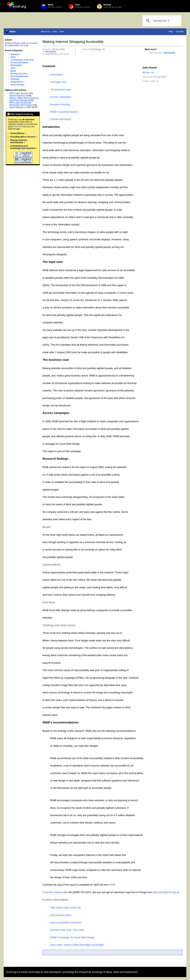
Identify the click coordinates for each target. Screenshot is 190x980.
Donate (107, 5)
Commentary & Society (22, 60)
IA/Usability (16, 65)
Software (15, 79)
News (13, 71)
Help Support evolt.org (22, 114)
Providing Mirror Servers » (24, 137)
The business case (61, 90)
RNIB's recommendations (64, 112)
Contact (180, 31)
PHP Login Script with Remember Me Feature (21, 104)
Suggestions (17, 82)
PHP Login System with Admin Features (21, 94)
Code (13, 57)
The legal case (58, 82)
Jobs (61, 31)
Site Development (19, 76)
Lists (55, 31)
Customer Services (53, 892)
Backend (15, 54)
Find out (18, 126)
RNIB (112, 885)
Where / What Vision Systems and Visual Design (24, 99)
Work (51, 5)
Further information (61, 119)
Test (77, 5)
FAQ (171, 31)
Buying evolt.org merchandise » (19, 141)
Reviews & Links (19, 74)
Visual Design (17, 85)
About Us (45, 31)
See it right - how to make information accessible (77, 945)
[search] (161, 21)
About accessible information (66, 922)
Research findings (60, 104)
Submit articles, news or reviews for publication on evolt (21, 44)
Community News (19, 62)
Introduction (57, 75)
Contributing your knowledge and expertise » (24, 147)
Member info (148, 72)
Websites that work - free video (67, 930)
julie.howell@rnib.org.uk (166, 892)
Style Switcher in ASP (20, 107)
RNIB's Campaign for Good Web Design (72, 937)
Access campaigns (61, 97)
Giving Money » (18, 133)
